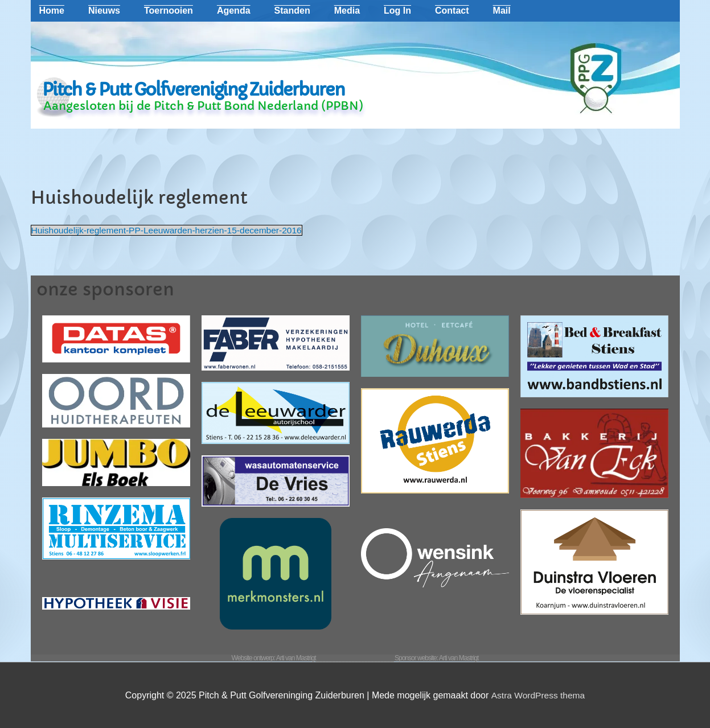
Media (347, 11)
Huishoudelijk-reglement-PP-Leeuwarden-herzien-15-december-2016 (171, 230)
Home (52, 11)
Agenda (234, 11)
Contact (452, 11)
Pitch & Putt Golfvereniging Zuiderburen (193, 90)
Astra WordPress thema (538, 695)
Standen (292, 11)
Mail (502, 11)
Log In (397, 11)
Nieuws (104, 11)
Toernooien (169, 11)
